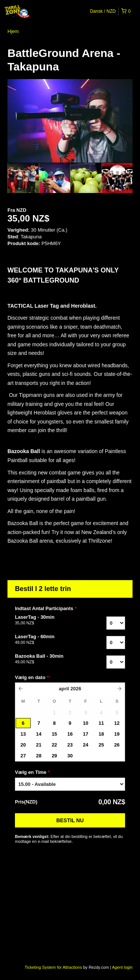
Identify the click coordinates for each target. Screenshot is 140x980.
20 (23, 745)
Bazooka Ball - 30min (48, 659)
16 (70, 734)
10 (85, 723)
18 (101, 734)
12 (117, 723)
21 (39, 745)
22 (54, 745)
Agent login (122, 967)
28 (39, 756)
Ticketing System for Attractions (54, 967)
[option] (23, 178)
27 (23, 756)
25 (101, 745)
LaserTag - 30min (48, 620)
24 (85, 745)
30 (70, 756)
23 (70, 745)
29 (54, 756)
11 (101, 723)
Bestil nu (70, 820)
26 (117, 745)
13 (23, 734)
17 (85, 734)
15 (54, 734)
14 (39, 734)
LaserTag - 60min (48, 640)
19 (117, 734)
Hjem (13, 31)
